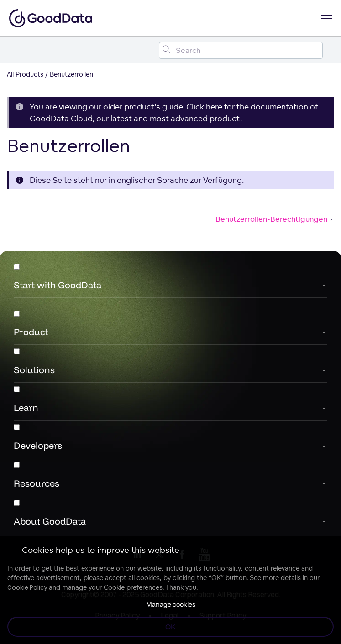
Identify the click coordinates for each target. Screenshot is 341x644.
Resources (37, 483)
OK (170, 627)
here (214, 106)
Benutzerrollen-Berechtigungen (275, 219)
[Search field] (241, 50)
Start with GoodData (58, 285)
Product (31, 332)
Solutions (34, 370)
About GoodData (50, 521)
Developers (38, 445)
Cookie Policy (27, 587)
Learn (26, 408)
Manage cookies (171, 604)
